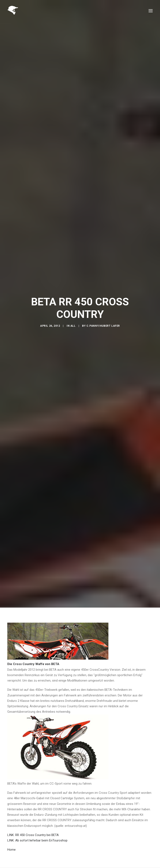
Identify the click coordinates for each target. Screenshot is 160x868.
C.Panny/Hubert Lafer (103, 326)
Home (11, 850)
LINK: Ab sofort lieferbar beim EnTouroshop (37, 840)
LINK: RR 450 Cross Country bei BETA (33, 835)
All (73, 326)
